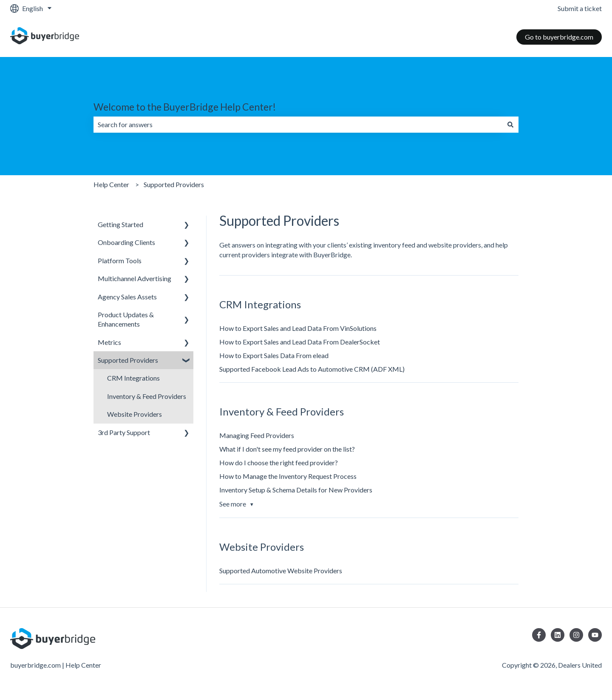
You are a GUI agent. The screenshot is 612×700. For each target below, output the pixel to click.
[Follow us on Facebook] (539, 635)
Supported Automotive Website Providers (281, 571)
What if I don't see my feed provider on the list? (287, 449)
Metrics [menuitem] (109, 342)
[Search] (510, 125)
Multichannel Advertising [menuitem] (135, 278)
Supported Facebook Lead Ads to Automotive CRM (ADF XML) (312, 369)
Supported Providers (174, 184)
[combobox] (298, 125)
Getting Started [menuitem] (120, 224)
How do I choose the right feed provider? (279, 462)
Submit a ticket (580, 8)
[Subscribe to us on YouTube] (595, 635)
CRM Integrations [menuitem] (133, 378)
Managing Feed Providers (257, 435)
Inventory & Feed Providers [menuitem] (147, 396)
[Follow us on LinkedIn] (558, 635)
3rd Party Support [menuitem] (124, 432)
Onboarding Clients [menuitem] (126, 242)
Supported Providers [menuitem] (128, 360)
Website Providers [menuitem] (135, 414)
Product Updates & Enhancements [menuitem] (126, 319)
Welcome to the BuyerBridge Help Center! (185, 107)
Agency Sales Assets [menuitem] (127, 297)
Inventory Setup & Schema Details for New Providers (296, 490)
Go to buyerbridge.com (559, 37)
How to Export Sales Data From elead (274, 355)
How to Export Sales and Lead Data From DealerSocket (300, 342)
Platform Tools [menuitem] (120, 260)
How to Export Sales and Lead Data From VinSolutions (298, 328)
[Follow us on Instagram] (576, 635)
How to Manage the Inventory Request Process (288, 476)
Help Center (111, 184)
